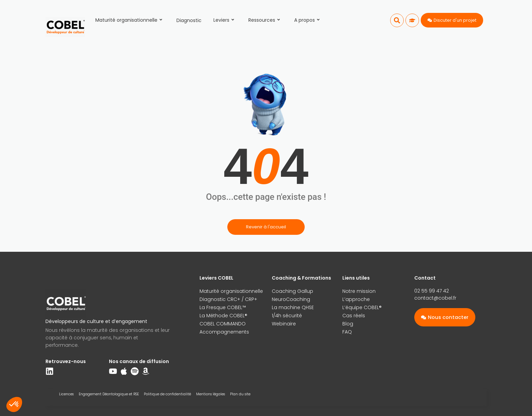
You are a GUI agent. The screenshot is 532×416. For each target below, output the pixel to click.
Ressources (265, 20)
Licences (66, 394)
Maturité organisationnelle (130, 20)
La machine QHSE (293, 307)
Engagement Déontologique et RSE (109, 394)
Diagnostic (189, 20)
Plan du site (240, 394)
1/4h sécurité (287, 316)
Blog (348, 324)
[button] (397, 20)
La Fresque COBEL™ (223, 307)
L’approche (356, 299)
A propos (308, 20)
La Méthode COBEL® (223, 316)
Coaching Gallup (292, 291)
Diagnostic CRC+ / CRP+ (228, 299)
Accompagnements (224, 332)
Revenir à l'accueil (266, 227)
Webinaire (284, 324)
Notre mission (359, 291)
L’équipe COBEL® (362, 307)
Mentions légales (211, 394)
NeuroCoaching (291, 299)
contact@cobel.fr (435, 298)
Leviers (225, 20)
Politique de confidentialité (167, 394)
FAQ (347, 332)
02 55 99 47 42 (432, 291)
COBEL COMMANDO (223, 324)
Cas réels (354, 316)
